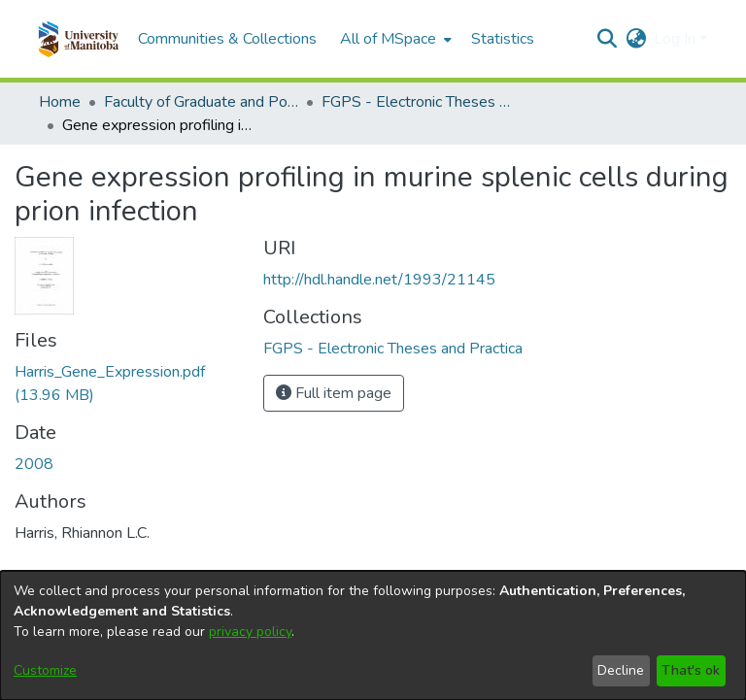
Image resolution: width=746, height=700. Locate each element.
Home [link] (60, 102)
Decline (621, 670)
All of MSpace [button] (388, 39)
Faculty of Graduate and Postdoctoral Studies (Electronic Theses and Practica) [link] (201, 102)
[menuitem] (394, 39)
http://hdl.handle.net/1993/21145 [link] (379, 280)
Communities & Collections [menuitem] (227, 39)
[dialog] (373, 635)
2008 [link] (34, 464)
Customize (45, 670)
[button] (78, 39)
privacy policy (250, 632)
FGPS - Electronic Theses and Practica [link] (419, 102)
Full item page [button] (334, 393)
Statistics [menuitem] (503, 39)
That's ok (691, 670)
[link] (393, 349)
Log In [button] (677, 39)
